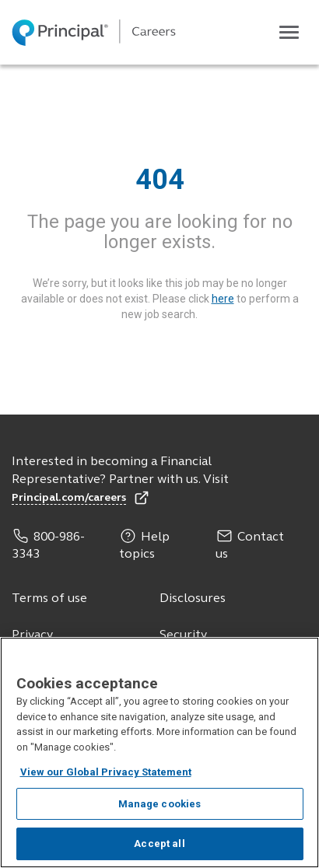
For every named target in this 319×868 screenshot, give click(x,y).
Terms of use (49, 599)
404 (160, 180)
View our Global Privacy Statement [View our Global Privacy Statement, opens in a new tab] (106, 773)
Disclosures (193, 599)
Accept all (159, 844)
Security (183, 635)
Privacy (32, 635)
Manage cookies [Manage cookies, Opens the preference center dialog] (160, 805)
